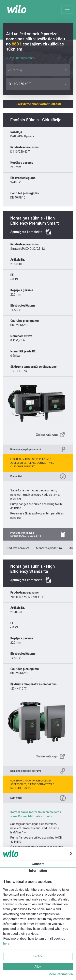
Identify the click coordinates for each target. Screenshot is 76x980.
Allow (38, 967)
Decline (38, 956)
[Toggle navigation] (67, 10)
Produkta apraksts (17, 548)
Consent (38, 864)
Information (38, 871)
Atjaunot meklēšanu (21, 58)
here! (7, 943)
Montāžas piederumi (49, 548)
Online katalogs (47, 435)
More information (61, 974)
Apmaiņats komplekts (26, 232)
